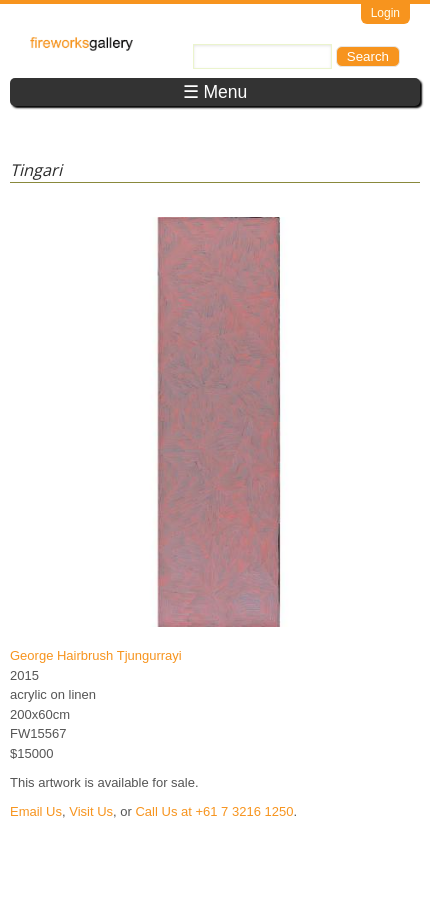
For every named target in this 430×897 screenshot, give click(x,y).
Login (385, 13)
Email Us (36, 811)
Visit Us (91, 811)
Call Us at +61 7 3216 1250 (214, 811)
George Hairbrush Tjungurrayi (96, 655)
